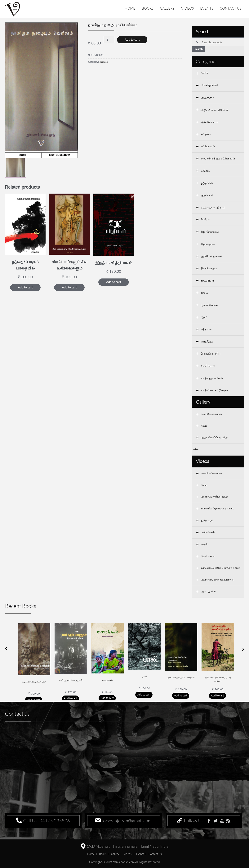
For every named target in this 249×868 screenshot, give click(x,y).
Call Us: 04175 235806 (47, 821)
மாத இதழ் (207, 342)
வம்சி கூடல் (208, 366)
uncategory (207, 98)
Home (130, 8)
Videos (187, 8)
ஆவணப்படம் (209, 122)
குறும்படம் (207, 195)
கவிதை (104, 62)
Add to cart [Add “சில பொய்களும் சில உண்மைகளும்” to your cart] (69, 287)
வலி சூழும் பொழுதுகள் (71, 680)
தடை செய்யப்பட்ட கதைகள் (181, 677)
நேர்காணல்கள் (210, 305)
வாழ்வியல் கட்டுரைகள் (215, 390)
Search (199, 49)
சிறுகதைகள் (208, 244)
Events (207, 8)
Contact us (230, 8)
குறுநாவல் (207, 183)
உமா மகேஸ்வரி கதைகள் (34, 682)
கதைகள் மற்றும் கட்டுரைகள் (218, 158)
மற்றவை (206, 329)
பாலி (144, 677)
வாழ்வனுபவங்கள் (212, 378)
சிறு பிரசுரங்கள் (210, 232)
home (91, 854)
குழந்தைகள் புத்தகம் (213, 207)
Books (148, 8)
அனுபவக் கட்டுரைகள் (214, 110)
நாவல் (205, 293)
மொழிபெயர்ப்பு (210, 354)
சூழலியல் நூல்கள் (212, 256)
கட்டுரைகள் (208, 146)
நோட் (204, 317)
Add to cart (132, 40)
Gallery (167, 8)
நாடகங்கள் (207, 281)
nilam (196, 449)
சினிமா (205, 219)
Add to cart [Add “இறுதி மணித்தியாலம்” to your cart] (114, 282)
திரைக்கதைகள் (209, 268)
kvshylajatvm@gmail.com (127, 821)
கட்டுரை (206, 134)
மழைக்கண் (108, 680)
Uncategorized (209, 85)
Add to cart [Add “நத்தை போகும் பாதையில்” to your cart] (25, 287)
